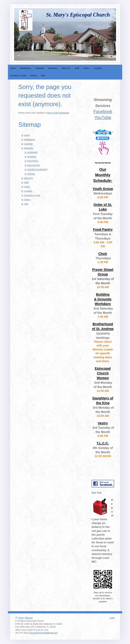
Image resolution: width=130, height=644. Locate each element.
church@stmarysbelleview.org (43, 633)
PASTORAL (33, 161)
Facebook (103, 111)
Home (27, 135)
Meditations (30, 140)
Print (20, 618)
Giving (27, 200)
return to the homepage (58, 113)
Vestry (27, 187)
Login (112, 618)
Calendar (28, 144)
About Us (28, 178)
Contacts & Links (32, 195)
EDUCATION (33, 165)
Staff (26, 182)
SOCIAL (31, 174)
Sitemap (29, 618)
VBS (26, 204)
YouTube (103, 117)
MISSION (32, 157)
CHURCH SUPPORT (37, 170)
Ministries (29, 148)
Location (28, 191)
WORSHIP (32, 152)
